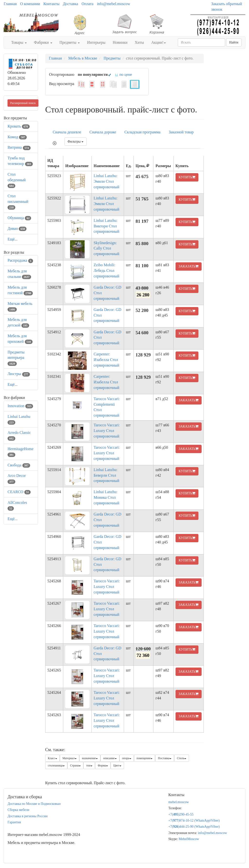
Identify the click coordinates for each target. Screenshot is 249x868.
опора (127, 758)
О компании (30, 4)
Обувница (19, 218)
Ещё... (13, 239)
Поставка (165, 758)
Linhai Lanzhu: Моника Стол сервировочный (106, 497)
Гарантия (14, 822)
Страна (75, 765)
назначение (90, 758)
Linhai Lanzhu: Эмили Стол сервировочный (106, 181)
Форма (103, 765)
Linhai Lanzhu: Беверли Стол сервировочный (106, 475)
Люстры (19, 374)
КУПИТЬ (187, 177)
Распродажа (20, 260)
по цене (123, 74)
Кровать (19, 126)
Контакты (51, 4)
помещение (145, 758)
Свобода (19, 465)
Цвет (117, 765)
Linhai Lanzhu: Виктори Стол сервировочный (106, 226)
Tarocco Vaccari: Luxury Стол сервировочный (107, 431)
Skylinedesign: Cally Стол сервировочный (106, 248)
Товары (19, 42)
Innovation (20, 406)
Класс (53, 758)
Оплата (87, 4)
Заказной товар (181, 132)
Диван (17, 228)
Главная (10, 4)
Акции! (159, 42)
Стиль (182, 758)
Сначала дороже (103, 132)
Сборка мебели (18, 810)
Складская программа (142, 132)
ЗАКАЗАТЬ (189, 266)
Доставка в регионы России (28, 816)
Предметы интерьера (16, 358)
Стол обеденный (17, 180)
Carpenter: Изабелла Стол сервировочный (106, 360)
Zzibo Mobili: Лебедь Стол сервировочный (106, 271)
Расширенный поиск (23, 103)
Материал (70, 758)
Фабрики (43, 42)
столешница (56, 765)
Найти (234, 42)
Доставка (70, 4)
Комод (17, 137)
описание (110, 758)
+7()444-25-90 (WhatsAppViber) (194, 827)
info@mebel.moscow (113, 4)
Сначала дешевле (67, 132)
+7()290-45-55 (181, 814)
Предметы (70, 42)
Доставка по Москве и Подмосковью (34, 804)
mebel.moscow (178, 802)
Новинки (120, 42)
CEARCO (19, 492)
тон (89, 765)
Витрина (19, 147)
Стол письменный (18, 202)
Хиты (139, 42)
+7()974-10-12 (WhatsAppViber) (194, 821)
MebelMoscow (189, 839)
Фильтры (76, 142)
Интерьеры (96, 42)
